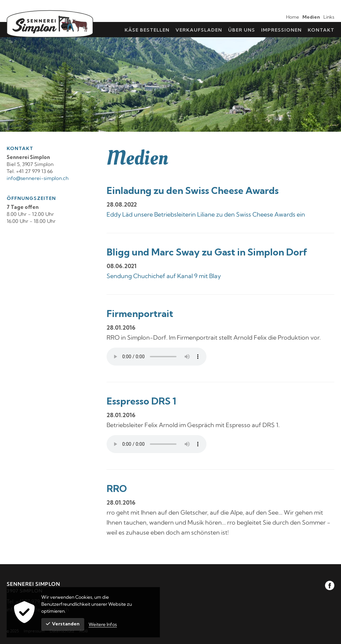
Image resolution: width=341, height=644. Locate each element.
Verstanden (63, 624)
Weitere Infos (103, 624)
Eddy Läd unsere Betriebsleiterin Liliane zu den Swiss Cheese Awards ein (206, 214)
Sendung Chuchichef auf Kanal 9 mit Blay (164, 276)
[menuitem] (291, 16)
